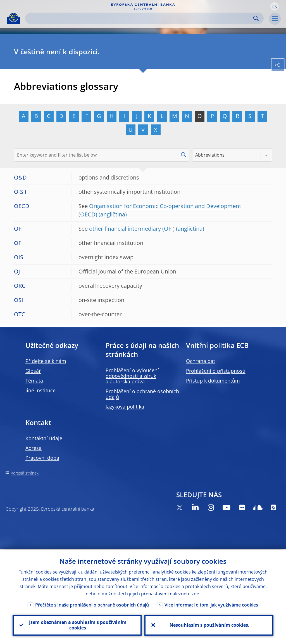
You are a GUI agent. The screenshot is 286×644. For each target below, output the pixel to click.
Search (256, 18)
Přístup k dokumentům (213, 381)
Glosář (33, 371)
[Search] (140, 18)
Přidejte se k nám (46, 361)
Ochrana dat (201, 361)
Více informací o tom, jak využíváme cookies (211, 604)
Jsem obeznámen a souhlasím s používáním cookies (77, 625)
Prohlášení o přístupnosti (216, 371)
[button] (275, 6)
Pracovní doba (42, 458)
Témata (34, 381)
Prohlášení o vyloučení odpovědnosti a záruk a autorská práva (132, 376)
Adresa (34, 448)
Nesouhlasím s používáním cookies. (209, 625)
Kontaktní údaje (44, 438)
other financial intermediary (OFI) (132, 229)
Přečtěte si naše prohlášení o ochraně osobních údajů (92, 604)
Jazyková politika (125, 407)
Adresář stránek (25, 473)
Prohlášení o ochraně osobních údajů (142, 394)
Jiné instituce (40, 390)
